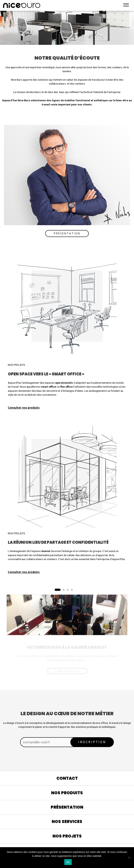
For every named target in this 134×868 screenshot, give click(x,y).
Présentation (67, 233)
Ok (68, 862)
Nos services (67, 821)
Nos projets (67, 836)
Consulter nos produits (24, 408)
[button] (58, 590)
